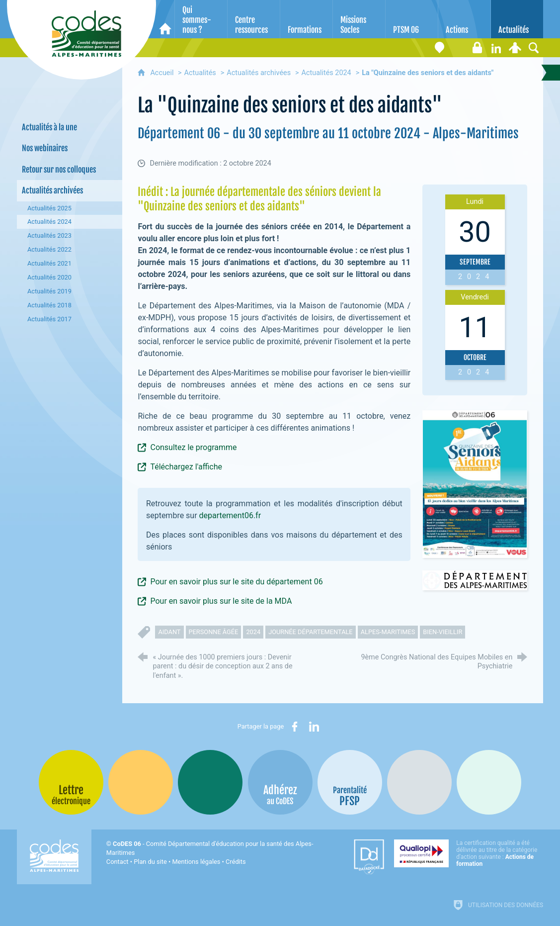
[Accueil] (165, 19)
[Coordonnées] (439, 48)
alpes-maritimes (388, 632)
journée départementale (310, 632)
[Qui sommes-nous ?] (201, 19)
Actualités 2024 (326, 73)
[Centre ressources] (254, 19)
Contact (118, 862)
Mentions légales (196, 862)
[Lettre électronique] (458, 48)
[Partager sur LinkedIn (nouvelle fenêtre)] (314, 727)
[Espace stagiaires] (477, 48)
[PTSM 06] (412, 19)
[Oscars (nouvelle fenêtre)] (489, 782)
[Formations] (306, 19)
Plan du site (150, 862)
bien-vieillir (442, 632)
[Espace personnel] (515, 48)
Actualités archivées (259, 73)
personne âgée (214, 632)
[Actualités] (517, 19)
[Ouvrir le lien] (475, 580)
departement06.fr (231, 515)
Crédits (236, 862)
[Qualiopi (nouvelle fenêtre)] (469, 853)
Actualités (200, 73)
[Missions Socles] (359, 19)
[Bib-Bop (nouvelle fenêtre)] (210, 782)
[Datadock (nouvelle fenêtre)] (369, 857)
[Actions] (464, 19)
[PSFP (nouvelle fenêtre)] (350, 782)
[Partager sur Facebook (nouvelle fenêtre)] (295, 727)
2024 (253, 632)
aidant (169, 632)
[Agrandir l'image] (475, 484)
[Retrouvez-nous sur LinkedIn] (496, 48)
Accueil (163, 73)
